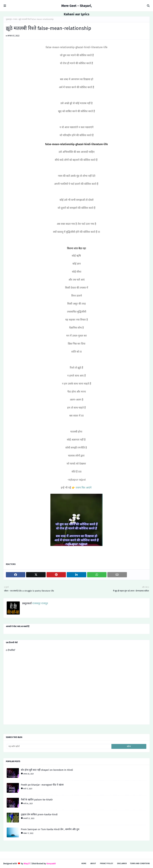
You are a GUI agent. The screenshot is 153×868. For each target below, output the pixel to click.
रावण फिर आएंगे (83, 488)
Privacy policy (107, 864)
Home (84, 864)
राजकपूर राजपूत (40, 603)
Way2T (27, 864)
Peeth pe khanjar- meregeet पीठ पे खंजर (42, 785)
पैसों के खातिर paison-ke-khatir (37, 800)
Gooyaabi (51, 864)
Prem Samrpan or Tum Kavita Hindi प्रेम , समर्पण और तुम (50, 829)
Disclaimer (122, 864)
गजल (15, 19)
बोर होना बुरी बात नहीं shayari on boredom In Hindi (47, 770)
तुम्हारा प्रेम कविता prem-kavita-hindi (39, 814)
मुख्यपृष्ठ (9, 19)
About (93, 864)
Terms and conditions (140, 864)
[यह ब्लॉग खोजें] (59, 746)
